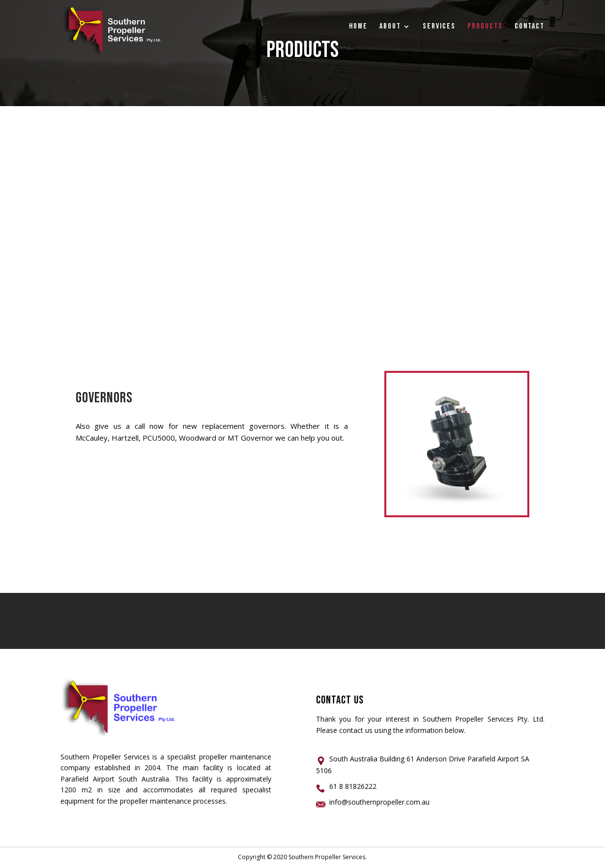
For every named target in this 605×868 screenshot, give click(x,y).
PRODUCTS (485, 27)
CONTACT (530, 27)
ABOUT (390, 27)
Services (439, 27)
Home (358, 27)
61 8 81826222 (353, 786)
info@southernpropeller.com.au (379, 802)
